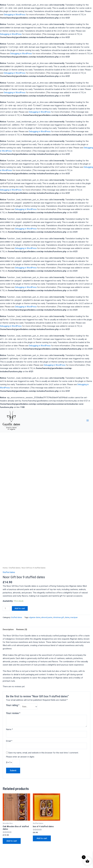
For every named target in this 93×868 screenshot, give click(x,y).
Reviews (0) (22, 629)
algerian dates (35, 617)
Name (9, 729)
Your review (13, 713)
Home (5, 568)
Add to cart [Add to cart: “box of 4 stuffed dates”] (42, 838)
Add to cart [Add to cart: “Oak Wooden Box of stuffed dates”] (12, 841)
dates (67, 617)
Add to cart (20, 608)
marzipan (74, 617)
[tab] (8, 630)
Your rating (13, 705)
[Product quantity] (6, 608)
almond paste (47, 617)
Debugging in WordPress (15, 15)
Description (8, 629)
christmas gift (59, 617)
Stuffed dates (15, 568)
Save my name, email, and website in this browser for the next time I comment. (43, 753)
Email (9, 741)
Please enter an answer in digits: (20, 757)
